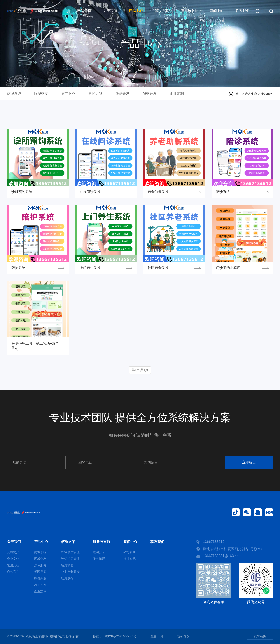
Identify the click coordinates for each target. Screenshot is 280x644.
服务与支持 (189, 11)
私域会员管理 (70, 552)
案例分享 (99, 552)
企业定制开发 (70, 572)
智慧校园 (67, 565)
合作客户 (13, 572)
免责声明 (157, 636)
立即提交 (249, 462)
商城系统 (14, 94)
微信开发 (122, 94)
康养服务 (68, 94)
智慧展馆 (67, 578)
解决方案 (162, 11)
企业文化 (13, 559)
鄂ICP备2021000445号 (121, 636)
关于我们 (110, 11)
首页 (238, 94)
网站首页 (84, 11)
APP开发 (150, 94)
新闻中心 (217, 11)
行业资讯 (129, 559)
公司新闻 (129, 552)
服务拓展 (99, 559)
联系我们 (243, 11)
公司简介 (13, 552)
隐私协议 (183, 636)
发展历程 (13, 565)
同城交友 (41, 94)
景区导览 (95, 94)
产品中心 (136, 11)
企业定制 (177, 94)
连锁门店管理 (70, 559)
